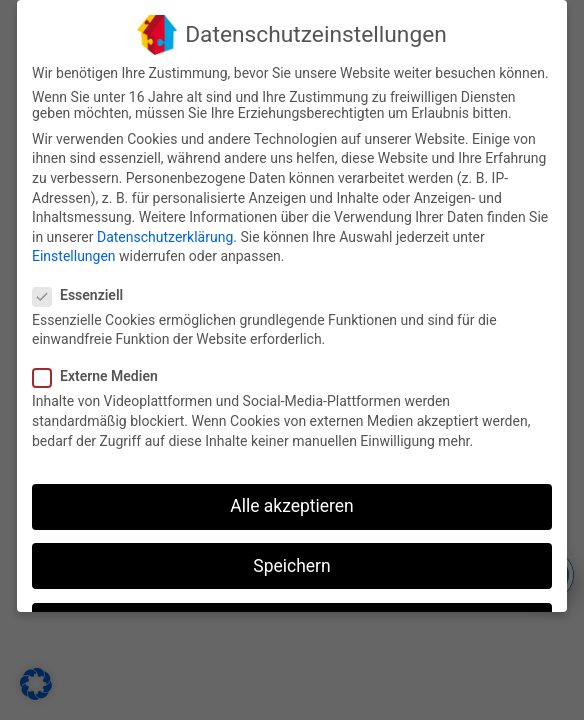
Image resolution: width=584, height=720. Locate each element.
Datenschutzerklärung (165, 235)
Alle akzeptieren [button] (292, 505)
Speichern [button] (291, 564)
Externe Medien (103, 375)
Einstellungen (74, 255)
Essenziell (86, 293)
